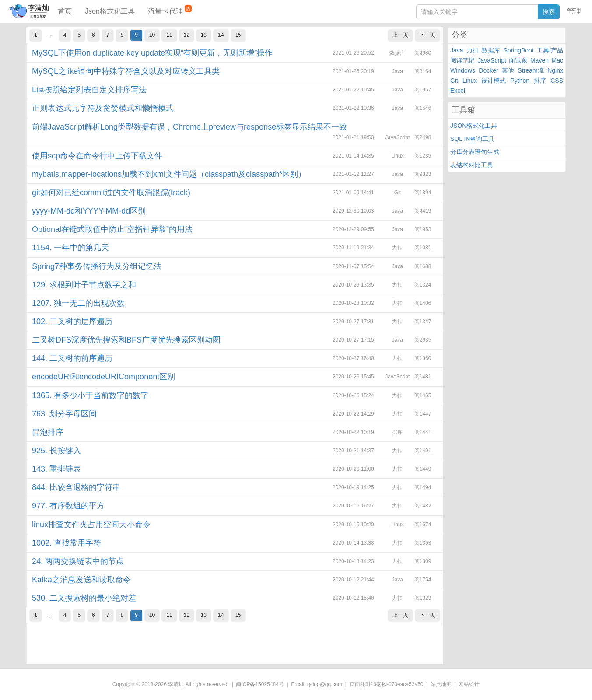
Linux (470, 80)
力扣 (473, 50)
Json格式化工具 (110, 11)
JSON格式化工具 (474, 126)
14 (221, 35)
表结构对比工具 (472, 165)
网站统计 (469, 684)
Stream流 (531, 70)
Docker (488, 70)
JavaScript (492, 60)
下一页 (427, 35)
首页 (65, 11)
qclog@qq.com (325, 684)
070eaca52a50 (406, 684)
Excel (458, 91)
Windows (463, 70)
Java (457, 50)
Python (520, 80)
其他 (508, 70)
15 (238, 35)
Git (454, 80)
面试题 (518, 60)
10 (152, 35)
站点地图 (441, 684)
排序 (540, 80)
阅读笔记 (462, 60)
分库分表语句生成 (475, 152)
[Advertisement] (235, 644)
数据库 (491, 50)
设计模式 (494, 80)
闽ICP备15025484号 (260, 684)
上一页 (400, 35)
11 (169, 35)
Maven (539, 60)
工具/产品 (550, 50)
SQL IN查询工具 (472, 139)
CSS (557, 80)
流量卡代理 (170, 10)
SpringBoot (519, 50)
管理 (574, 11)
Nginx (555, 70)
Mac (557, 60)
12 (187, 35)
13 (204, 35)
